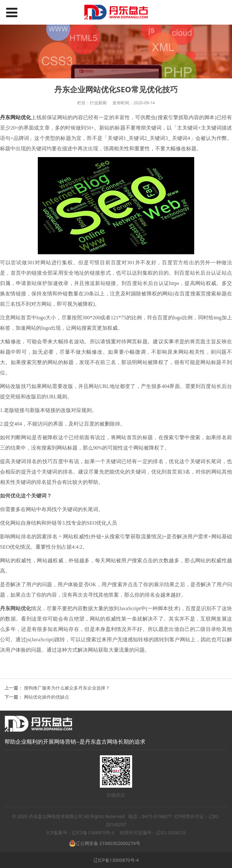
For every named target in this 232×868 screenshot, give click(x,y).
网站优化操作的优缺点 (47, 697)
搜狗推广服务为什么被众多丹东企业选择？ (67, 688)
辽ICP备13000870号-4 (116, 860)
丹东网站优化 (16, 117)
